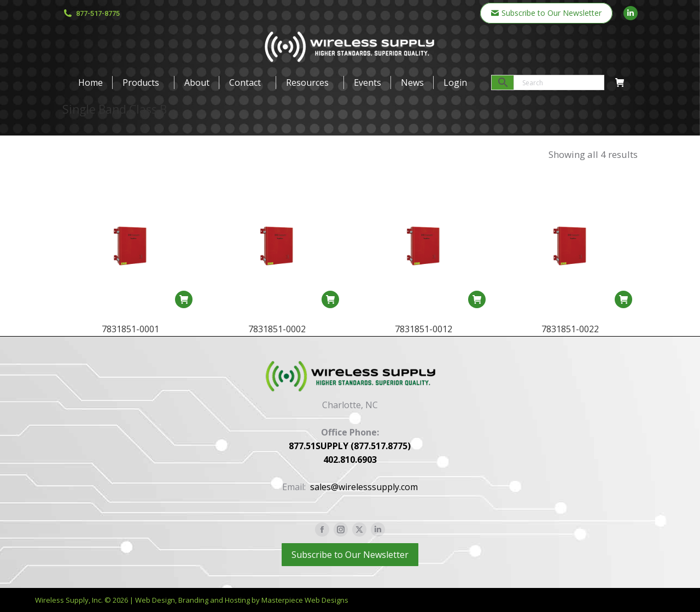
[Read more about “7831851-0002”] (330, 299)
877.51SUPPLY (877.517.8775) (350, 446)
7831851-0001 (130, 329)
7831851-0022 (570, 354)
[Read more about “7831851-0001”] (184, 299)
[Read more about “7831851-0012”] (477, 307)
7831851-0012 (424, 336)
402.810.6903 (350, 460)
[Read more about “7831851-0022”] (623, 325)
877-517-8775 (91, 13)
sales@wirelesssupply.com (364, 487)
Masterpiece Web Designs (305, 600)
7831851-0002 (277, 329)
